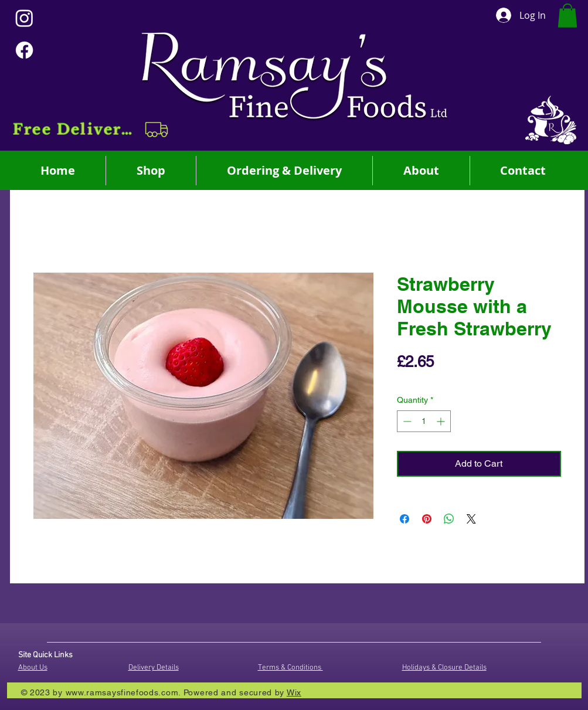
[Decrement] (406, 421)
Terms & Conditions (290, 668)
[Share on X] (471, 519)
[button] (92, 130)
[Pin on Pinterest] (427, 519)
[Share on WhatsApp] (449, 519)
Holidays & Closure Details (444, 668)
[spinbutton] (424, 421)
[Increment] (442, 421)
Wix (294, 692)
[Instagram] (24, 18)
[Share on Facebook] (405, 519)
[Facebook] (24, 50)
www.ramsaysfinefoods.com (122, 692)
